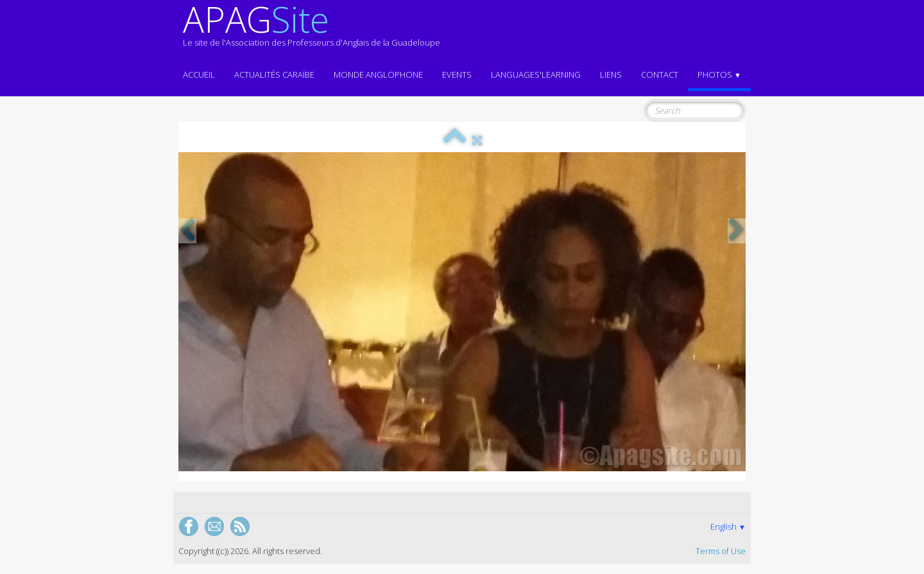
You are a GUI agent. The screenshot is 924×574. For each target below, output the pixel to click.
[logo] (312, 31)
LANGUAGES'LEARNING (536, 74)
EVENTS (457, 74)
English (728, 526)
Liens (611, 74)
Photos (719, 74)
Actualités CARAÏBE (274, 74)
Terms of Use (721, 551)
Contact (660, 74)
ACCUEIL (199, 74)
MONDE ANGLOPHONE (378, 74)
